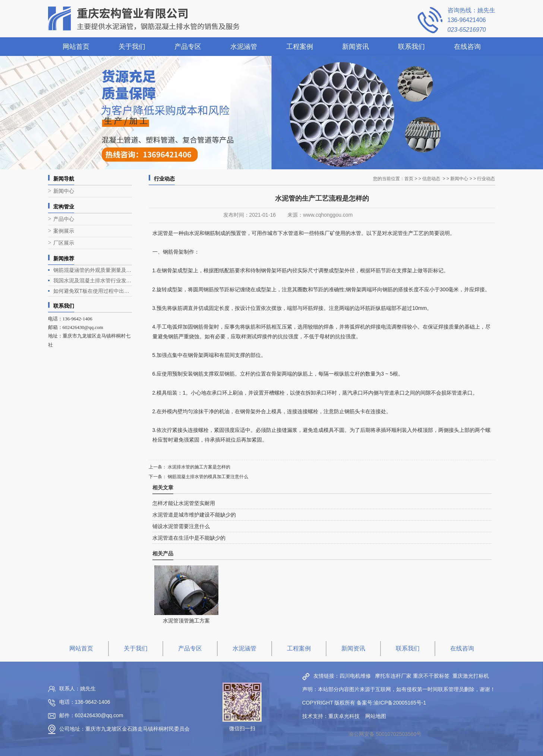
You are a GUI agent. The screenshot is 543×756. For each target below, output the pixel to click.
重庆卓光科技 (344, 716)
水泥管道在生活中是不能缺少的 (189, 538)
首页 (409, 179)
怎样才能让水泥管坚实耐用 (184, 503)
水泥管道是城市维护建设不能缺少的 (194, 515)
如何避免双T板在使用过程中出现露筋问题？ (93, 291)
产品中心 (64, 219)
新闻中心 (64, 191)
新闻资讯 (356, 47)
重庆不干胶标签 (431, 676)
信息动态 (431, 179)
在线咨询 (467, 47)
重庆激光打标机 (471, 676)
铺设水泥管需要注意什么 (181, 526)
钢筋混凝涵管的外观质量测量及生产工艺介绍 (93, 270)
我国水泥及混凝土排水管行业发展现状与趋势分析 (93, 280)
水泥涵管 (244, 47)
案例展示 (64, 231)
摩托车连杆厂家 (393, 676)
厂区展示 (64, 243)
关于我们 (132, 47)
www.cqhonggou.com (328, 215)
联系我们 (411, 47)
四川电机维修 (355, 676)
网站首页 (76, 47)
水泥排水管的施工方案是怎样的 (198, 467)
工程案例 (300, 47)
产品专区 (188, 47)
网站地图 (376, 716)
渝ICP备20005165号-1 (400, 703)
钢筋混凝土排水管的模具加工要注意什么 (207, 477)
